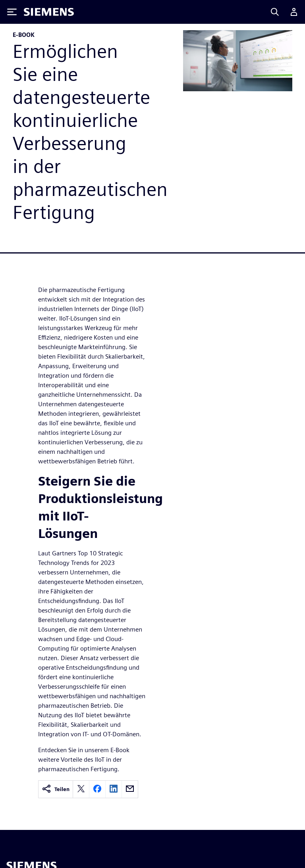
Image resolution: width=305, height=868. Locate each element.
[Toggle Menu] (12, 12)
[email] (130, 789)
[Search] (275, 12)
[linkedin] (114, 789)
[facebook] (97, 789)
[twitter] (81, 789)
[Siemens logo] (49, 12)
